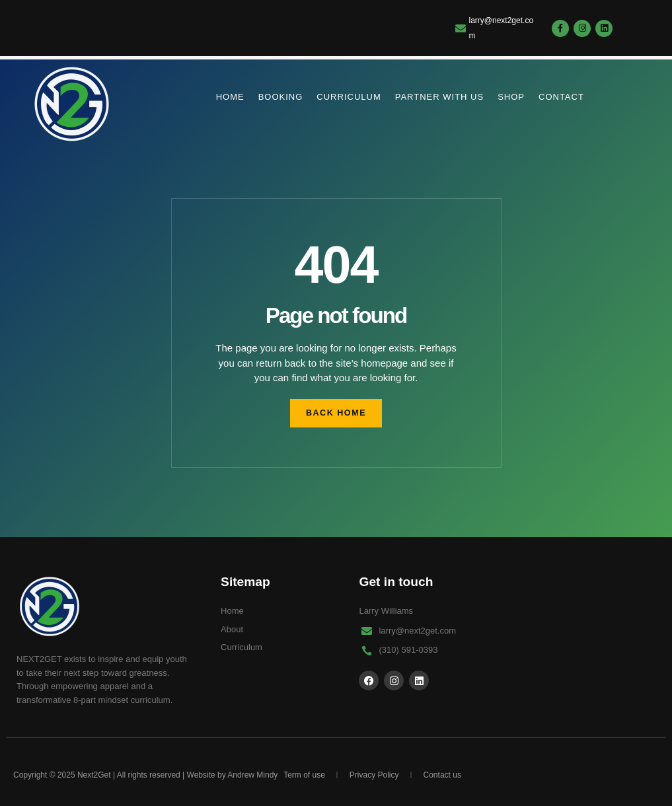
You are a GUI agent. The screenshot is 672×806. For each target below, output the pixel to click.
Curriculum (349, 97)
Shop (511, 97)
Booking (281, 97)
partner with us (439, 97)
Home (230, 97)
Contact (561, 97)
